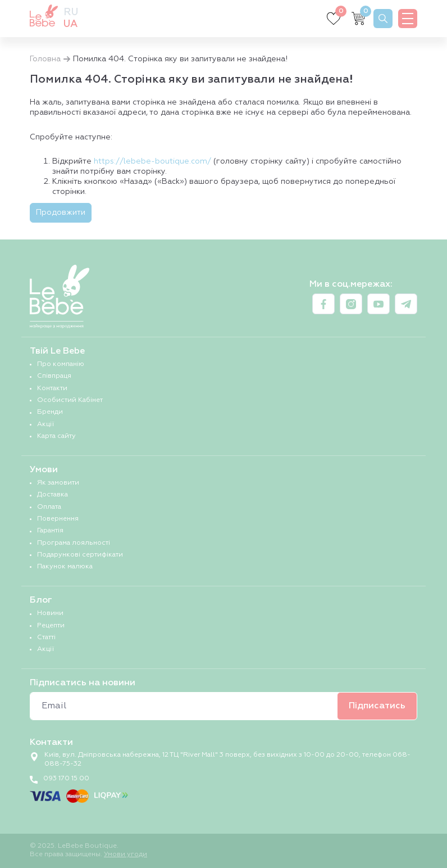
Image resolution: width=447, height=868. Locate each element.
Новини (50, 613)
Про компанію (61, 364)
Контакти (52, 388)
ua (70, 24)
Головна (45, 59)
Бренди (50, 412)
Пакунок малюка (65, 567)
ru (71, 12)
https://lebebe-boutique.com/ (152, 161)
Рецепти (51, 626)
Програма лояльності (74, 543)
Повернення (58, 519)
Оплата (49, 507)
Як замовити (58, 483)
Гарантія (50, 531)
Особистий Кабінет (70, 400)
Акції (45, 424)
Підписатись (377, 706)
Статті (46, 638)
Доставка (53, 495)
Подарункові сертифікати (80, 555)
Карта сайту (56, 436)
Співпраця (54, 376)
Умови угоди (126, 855)
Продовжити (61, 213)
